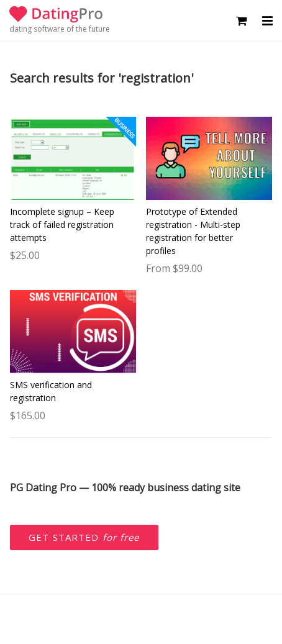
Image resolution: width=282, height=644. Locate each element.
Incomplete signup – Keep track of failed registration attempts (62, 224)
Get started (84, 537)
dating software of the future (60, 29)
